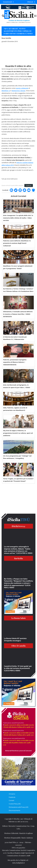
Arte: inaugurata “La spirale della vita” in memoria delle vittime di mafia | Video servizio (18, 218)
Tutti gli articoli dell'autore (10, 179)
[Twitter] (16, 190)
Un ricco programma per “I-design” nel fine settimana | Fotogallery (17, 457)
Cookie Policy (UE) (15, 804)
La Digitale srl (23, 860)
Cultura (29, 185)
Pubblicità (12, 797)
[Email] (29, 190)
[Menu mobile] (35, 16)
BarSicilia (18, 558)
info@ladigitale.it (18, 863)
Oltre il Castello (18, 646)
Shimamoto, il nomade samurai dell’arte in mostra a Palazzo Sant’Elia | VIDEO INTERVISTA (18, 314)
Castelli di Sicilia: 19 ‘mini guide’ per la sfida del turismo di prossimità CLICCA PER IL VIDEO (18, 668)
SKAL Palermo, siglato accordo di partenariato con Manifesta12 (15, 409)
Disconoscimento (15, 810)
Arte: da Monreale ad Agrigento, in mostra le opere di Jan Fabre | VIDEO (17, 386)
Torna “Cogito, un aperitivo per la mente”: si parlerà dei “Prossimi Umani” (18, 480)
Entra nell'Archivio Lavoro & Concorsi (18, 751)
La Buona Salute (19, 618)
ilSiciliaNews (18, 526)
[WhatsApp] (24, 190)
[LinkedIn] (20, 190)
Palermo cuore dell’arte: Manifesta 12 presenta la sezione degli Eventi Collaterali (17, 243)
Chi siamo (12, 794)
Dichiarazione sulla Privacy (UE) (19, 807)
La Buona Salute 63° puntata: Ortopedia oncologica (15, 639)
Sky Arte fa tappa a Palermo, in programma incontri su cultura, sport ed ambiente (18, 433)
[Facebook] (11, 190)
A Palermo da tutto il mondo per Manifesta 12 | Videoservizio (15, 338)
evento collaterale (22, 88)
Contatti (11, 800)
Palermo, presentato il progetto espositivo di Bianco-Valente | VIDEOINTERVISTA (15, 362)
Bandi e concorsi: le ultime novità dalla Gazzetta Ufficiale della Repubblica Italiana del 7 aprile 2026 (18, 743)
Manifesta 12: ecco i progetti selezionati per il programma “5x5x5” (18, 267)
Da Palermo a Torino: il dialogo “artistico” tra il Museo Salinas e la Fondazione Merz (18, 290)
